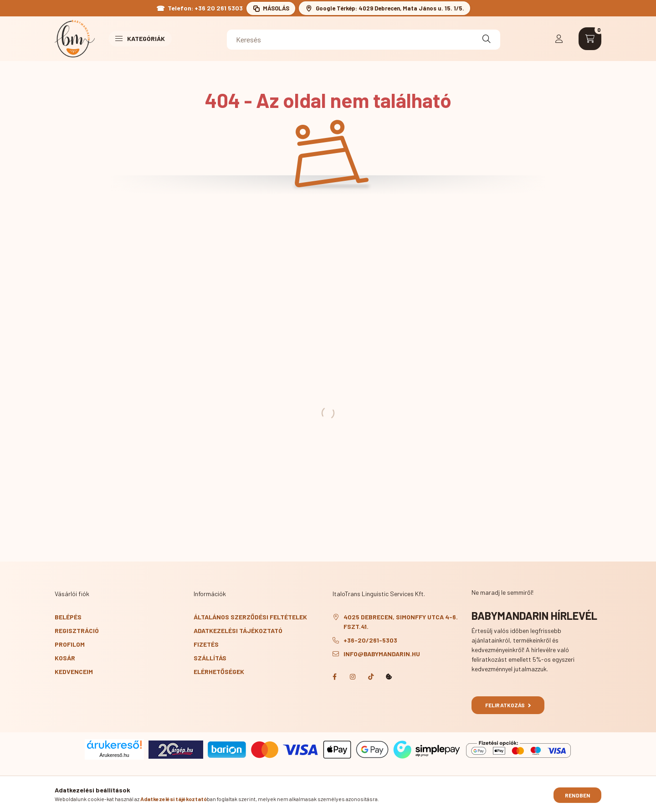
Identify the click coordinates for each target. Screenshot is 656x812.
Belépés (68, 617)
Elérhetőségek (219, 672)
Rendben (577, 797)
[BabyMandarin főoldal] (75, 39)
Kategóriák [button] (140, 38)
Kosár (65, 658)
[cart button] (590, 39)
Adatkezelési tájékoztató (238, 631)
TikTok (371, 677)
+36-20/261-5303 (370, 640)
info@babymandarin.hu (382, 654)
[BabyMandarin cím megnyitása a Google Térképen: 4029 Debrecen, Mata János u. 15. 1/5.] (384, 8)
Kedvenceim (74, 672)
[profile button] (559, 39)
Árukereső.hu (114, 755)
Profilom (70, 644)
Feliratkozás (508, 705)
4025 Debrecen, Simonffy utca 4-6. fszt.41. (401, 622)
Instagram (353, 677)
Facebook (334, 677)
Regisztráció (77, 631)
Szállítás (210, 658)
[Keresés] (364, 40)
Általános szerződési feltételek (250, 617)
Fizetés (206, 644)
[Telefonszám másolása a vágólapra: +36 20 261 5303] (271, 8)
